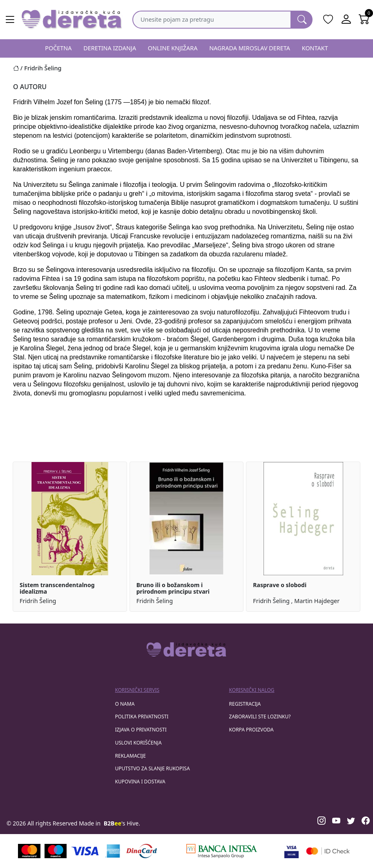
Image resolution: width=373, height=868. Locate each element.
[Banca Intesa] (222, 851)
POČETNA (58, 48)
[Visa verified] (291, 851)
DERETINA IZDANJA (110, 48)
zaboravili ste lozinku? (260, 717)
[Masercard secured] (328, 851)
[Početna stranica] (19, 68)
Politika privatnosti (142, 717)
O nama (125, 704)
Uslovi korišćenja (138, 743)
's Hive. (122, 823)
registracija (245, 704)
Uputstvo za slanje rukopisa (153, 768)
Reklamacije (131, 756)
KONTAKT (315, 48)
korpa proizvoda (251, 730)
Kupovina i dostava (140, 782)
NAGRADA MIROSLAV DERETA (250, 48)
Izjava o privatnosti (141, 730)
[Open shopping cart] (364, 20)
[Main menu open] (10, 20)
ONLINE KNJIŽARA (173, 48)
